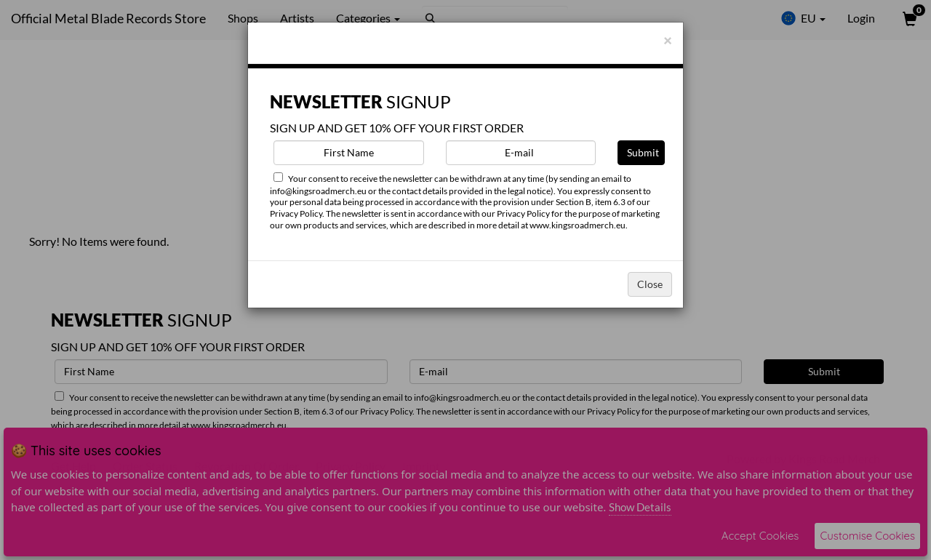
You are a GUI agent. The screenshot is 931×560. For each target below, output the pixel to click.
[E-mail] (521, 153)
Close (650, 284)
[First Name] (349, 153)
